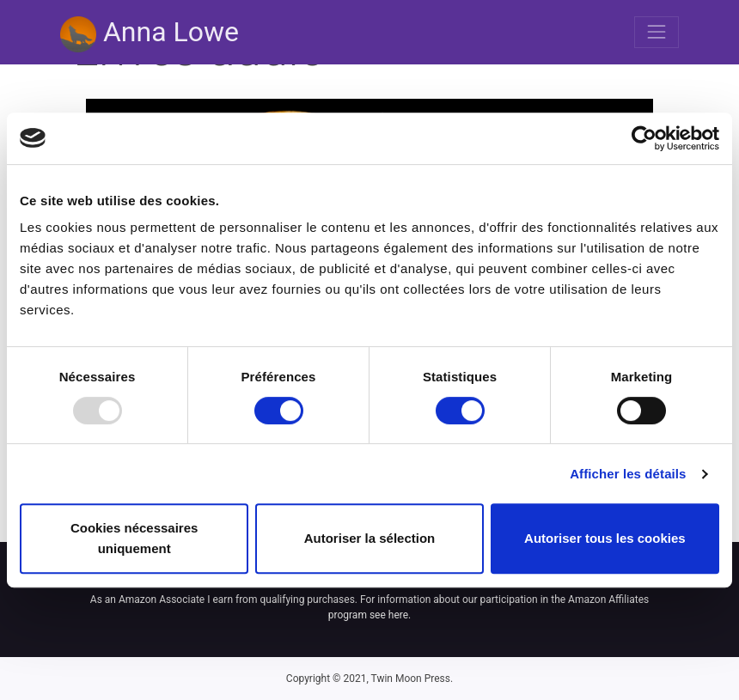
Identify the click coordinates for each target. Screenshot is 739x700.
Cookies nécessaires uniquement (134, 538)
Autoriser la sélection (370, 538)
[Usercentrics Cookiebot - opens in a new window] (644, 138)
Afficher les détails (628, 474)
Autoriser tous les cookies (605, 538)
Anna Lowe (150, 34)
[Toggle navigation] (657, 32)
